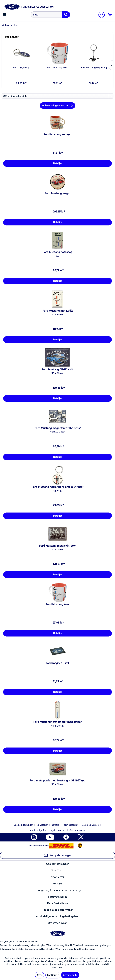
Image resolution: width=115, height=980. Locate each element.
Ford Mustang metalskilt (58, 311)
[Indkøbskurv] (110, 15)
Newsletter (42, 825)
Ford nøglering (21, 67)
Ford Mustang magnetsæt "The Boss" (58, 428)
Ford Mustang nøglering (94, 67)
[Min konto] (100, 15)
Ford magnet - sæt (58, 663)
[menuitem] (5, 15)
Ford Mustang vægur (58, 193)
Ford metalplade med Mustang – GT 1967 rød (58, 780)
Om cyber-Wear (77, 830)
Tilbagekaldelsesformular (58, 910)
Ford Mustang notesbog (58, 252)
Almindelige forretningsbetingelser (48, 830)
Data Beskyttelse (90, 825)
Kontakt (55, 825)
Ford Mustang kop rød (58, 134)
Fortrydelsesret (70, 825)
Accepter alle (70, 975)
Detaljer (58, 163)
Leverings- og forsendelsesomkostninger (58, 890)
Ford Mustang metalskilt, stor (58, 546)
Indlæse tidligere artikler (58, 105)
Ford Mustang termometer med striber (58, 722)
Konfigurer (53, 975)
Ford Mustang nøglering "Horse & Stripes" (58, 487)
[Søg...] (50, 15)
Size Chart (57, 870)
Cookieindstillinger (23, 825)
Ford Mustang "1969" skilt (58, 369)
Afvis (40, 975)
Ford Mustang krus (58, 67)
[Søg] (66, 15)
